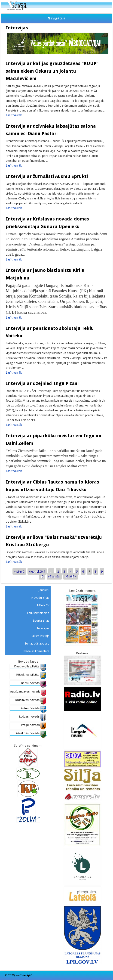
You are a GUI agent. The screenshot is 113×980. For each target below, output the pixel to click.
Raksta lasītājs (40, 636)
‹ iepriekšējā (37, 572)
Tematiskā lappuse (37, 644)
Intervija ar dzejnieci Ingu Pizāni (42, 383)
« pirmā (19, 572)
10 (42, 576)
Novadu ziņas (40, 598)
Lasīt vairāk (14, 115)
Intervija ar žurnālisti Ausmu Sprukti (47, 176)
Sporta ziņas (41, 621)
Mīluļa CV (43, 605)
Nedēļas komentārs (36, 651)
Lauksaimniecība (38, 613)
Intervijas (43, 628)
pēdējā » (71, 576)
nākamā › (54, 576)
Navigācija (56, 18)
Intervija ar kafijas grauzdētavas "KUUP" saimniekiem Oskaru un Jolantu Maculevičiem (52, 71)
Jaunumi (44, 590)
